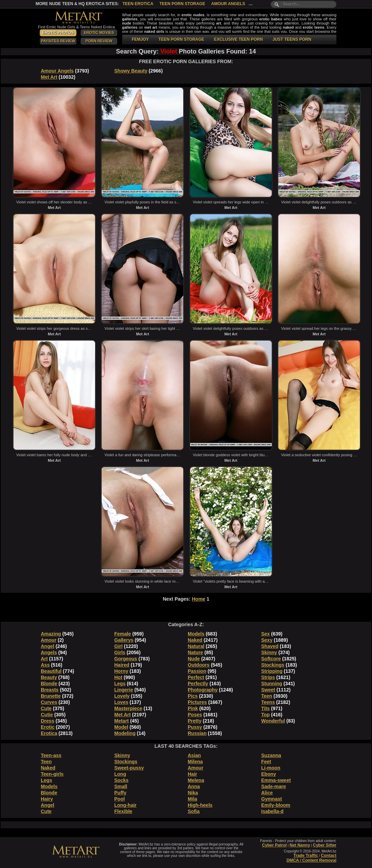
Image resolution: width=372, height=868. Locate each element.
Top (266, 715)
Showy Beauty (131, 71)
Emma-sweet (276, 780)
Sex (266, 634)
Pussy (195, 727)
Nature (195, 652)
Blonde (49, 684)
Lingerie (124, 690)
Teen (267, 696)
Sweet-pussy (129, 768)
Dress (48, 721)
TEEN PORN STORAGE (181, 39)
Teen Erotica (138, 4)
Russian (197, 733)
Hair (192, 774)
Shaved (270, 646)
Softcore (271, 659)
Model (121, 727)
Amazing (51, 634)
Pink (193, 708)
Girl (119, 646)
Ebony (269, 774)
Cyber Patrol (274, 845)
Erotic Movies (99, 32)
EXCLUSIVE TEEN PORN (238, 39)
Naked (195, 640)
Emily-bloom (276, 805)
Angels (49, 652)
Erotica (49, 733)
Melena (196, 780)
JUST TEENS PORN (292, 39)
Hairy (47, 799)
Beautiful (51, 671)
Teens (268, 702)
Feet (266, 762)
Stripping (272, 671)
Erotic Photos (58, 32)
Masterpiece (128, 708)
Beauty (49, 677)
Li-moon (271, 768)
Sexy (267, 640)
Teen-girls (52, 774)
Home (199, 599)
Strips (268, 677)
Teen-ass (51, 755)
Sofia (194, 811)
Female (123, 634)
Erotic (48, 727)
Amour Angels (228, 4)
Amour (49, 640)
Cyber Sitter (325, 845)
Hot (118, 677)
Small (121, 786)
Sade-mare (274, 786)
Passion (197, 671)
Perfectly (198, 684)
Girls (120, 652)
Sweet (268, 690)
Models (196, 634)
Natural (196, 646)
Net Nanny (300, 845)
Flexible (123, 811)
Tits (266, 708)
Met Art (49, 77)
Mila (192, 799)
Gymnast (272, 799)
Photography (203, 690)
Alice (267, 793)
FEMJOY (140, 39)
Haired (122, 665)
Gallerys (124, 640)
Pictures (197, 702)
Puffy (120, 793)
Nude (194, 659)
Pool (120, 799)
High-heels (200, 805)
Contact (329, 856)
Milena (195, 762)
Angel (48, 646)
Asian (194, 755)
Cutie (47, 715)
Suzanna (271, 755)
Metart (122, 721)
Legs (120, 684)
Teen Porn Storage (182, 4)
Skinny (269, 652)
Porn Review (99, 41)
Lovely (122, 696)
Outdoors (199, 665)
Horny (121, 671)
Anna (194, 786)
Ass (45, 665)
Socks (122, 780)
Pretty (195, 721)
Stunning (272, 684)
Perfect (196, 677)
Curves (49, 702)
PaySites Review (58, 41)
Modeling (125, 733)
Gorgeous (126, 659)
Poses (195, 715)
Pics (193, 696)
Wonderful (273, 721)
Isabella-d (273, 811)
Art (44, 659)
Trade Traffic (306, 856)
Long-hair (126, 805)
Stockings (273, 665)
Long (120, 774)
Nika (193, 793)
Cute (46, 708)
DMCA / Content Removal (311, 860)
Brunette (51, 696)
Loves (121, 702)
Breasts (50, 690)
